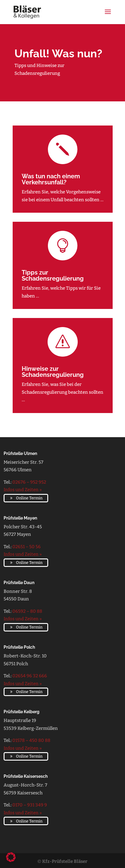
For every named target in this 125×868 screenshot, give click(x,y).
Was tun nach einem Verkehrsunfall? (51, 179)
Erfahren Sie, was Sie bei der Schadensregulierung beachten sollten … (63, 392)
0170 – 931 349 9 (30, 805)
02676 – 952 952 (29, 482)
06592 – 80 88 (27, 611)
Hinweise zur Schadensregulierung (53, 372)
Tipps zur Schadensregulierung (53, 275)
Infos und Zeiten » (23, 490)
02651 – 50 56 (27, 547)
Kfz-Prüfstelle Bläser (65, 861)
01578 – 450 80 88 (31, 740)
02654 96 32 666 (30, 676)
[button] (11, 857)
